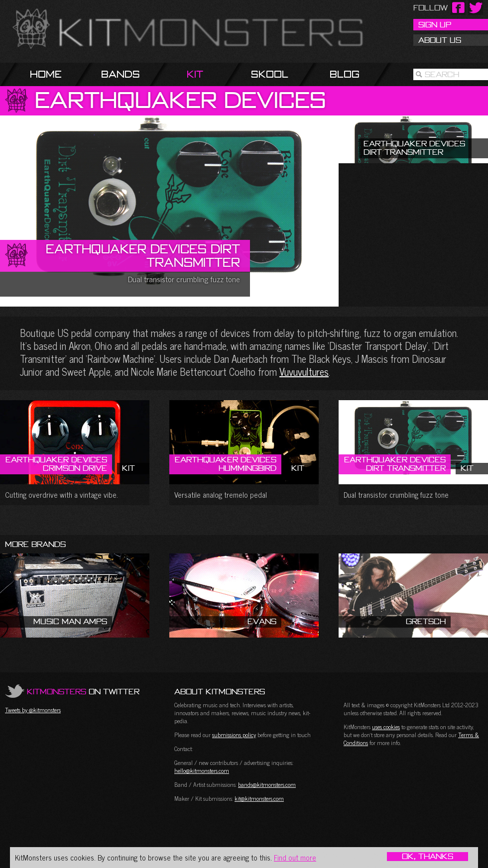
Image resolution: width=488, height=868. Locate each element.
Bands (121, 74)
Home (46, 74)
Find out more (295, 857)
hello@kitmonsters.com (202, 770)
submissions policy (234, 735)
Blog (345, 74)
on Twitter (83, 691)
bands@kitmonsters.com (267, 784)
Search (442, 74)
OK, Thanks (427, 857)
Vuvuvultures (304, 372)
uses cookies (386, 727)
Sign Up (435, 24)
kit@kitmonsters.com (259, 798)
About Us (440, 40)
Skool (270, 74)
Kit (195, 74)
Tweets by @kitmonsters (33, 710)
